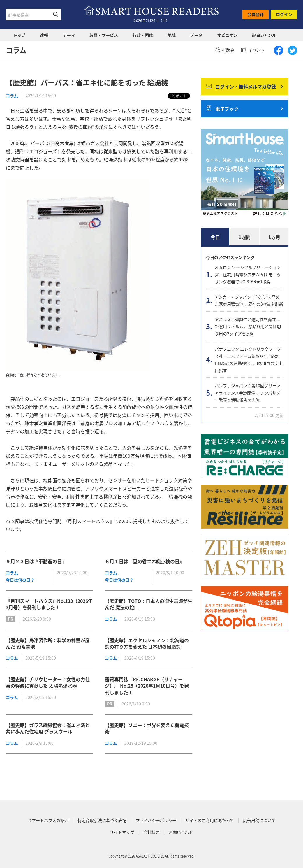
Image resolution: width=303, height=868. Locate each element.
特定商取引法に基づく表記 (102, 820)
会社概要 (151, 832)
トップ (19, 35)
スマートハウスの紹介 (48, 820)
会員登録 (256, 14)
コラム (12, 96)
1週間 (245, 237)
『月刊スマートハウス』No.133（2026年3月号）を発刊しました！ (49, 604)
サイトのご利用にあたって (210, 820)
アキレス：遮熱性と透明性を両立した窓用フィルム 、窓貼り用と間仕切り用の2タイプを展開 (248, 326)
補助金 (225, 50)
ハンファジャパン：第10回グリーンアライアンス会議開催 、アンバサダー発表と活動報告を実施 (247, 393)
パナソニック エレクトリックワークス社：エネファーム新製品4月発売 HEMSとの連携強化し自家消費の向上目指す (249, 360)
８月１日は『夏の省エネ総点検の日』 (145, 561)
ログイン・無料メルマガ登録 (241, 87)
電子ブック (222, 109)
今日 (215, 237)
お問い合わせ (181, 832)
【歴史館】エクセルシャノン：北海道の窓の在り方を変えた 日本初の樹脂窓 (147, 643)
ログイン (284, 14)
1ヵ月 (274, 237)
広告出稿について (259, 820)
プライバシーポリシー (156, 820)
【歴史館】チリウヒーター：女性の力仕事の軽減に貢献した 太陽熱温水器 (48, 682)
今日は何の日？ (20, 580)
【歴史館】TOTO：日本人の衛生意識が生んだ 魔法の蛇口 (149, 604)
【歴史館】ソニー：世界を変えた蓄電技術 (147, 728)
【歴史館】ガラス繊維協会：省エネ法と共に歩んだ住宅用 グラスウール (48, 728)
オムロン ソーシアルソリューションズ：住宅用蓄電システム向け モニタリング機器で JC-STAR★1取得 (248, 274)
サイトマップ (122, 832)
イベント (253, 50)
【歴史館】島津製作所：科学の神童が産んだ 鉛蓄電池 (48, 643)
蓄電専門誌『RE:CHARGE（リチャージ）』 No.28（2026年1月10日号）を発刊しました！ (147, 686)
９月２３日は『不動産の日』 (36, 561)
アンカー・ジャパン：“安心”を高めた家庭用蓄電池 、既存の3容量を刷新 (249, 301)
